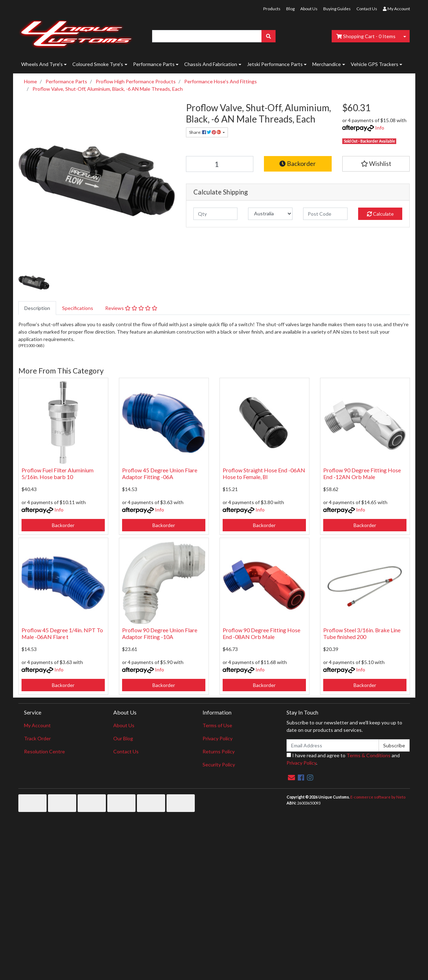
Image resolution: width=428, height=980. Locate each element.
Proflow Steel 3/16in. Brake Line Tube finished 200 (362, 633)
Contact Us (367, 9)
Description (37, 308)
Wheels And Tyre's (42, 64)
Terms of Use (217, 725)
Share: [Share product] (205, 132)
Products (272, 9)
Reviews (131, 308)
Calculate (380, 214)
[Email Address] (333, 745)
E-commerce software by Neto (378, 797)
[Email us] (291, 777)
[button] (376, 164)
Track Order (37, 738)
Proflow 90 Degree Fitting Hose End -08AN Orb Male (261, 633)
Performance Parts (154, 64)
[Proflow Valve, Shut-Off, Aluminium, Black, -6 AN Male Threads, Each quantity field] (220, 164)
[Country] (270, 214)
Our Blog (123, 738)
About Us (309, 9)
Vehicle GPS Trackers (375, 64)
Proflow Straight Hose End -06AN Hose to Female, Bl (264, 473)
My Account (37, 725)
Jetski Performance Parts (275, 64)
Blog (290, 9)
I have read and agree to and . (343, 759)
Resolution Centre (44, 751)
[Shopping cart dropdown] (405, 36)
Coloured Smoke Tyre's (98, 64)
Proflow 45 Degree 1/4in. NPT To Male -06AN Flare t (62, 633)
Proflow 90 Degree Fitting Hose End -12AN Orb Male (362, 473)
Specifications (78, 308)
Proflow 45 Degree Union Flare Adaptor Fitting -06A (160, 473)
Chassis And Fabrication (211, 64)
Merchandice (327, 64)
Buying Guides (337, 9)
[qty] (216, 214)
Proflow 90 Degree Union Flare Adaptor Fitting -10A (160, 633)
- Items (366, 36)
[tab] (37, 308)
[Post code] (325, 214)
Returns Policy (219, 751)
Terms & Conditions (369, 755)
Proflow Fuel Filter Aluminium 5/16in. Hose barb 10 (58, 473)
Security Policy (219, 764)
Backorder (298, 164)
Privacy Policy (218, 738)
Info (380, 128)
